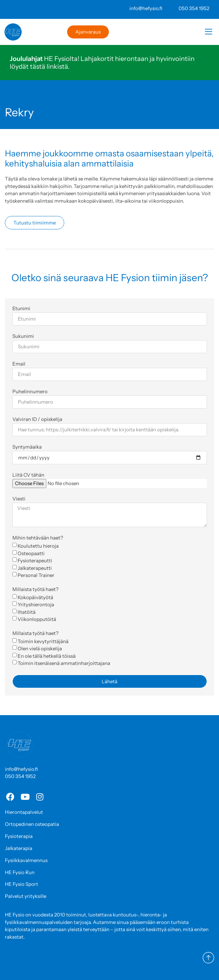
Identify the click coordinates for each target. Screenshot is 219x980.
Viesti (19, 499)
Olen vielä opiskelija (40, 649)
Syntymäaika (27, 447)
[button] (208, 33)
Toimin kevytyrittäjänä (43, 641)
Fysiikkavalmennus (26, 860)
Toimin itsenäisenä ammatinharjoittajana (64, 663)
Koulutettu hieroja (38, 546)
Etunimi (21, 309)
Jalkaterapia (19, 848)
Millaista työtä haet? (36, 590)
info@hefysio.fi (146, 8)
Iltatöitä (27, 612)
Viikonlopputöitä (37, 619)
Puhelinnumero (30, 392)
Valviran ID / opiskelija (37, 419)
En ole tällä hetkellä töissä (47, 656)
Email (19, 364)
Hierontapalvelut (24, 812)
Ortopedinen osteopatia (32, 824)
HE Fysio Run (20, 872)
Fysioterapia (19, 836)
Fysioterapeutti (35, 561)
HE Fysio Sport (22, 884)
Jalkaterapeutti (35, 568)
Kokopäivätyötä (35, 597)
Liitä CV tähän (28, 475)
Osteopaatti (31, 553)
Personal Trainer (36, 575)
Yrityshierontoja (36, 605)
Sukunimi (23, 336)
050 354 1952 (194, 8)
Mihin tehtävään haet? (38, 538)
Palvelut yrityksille (26, 896)
